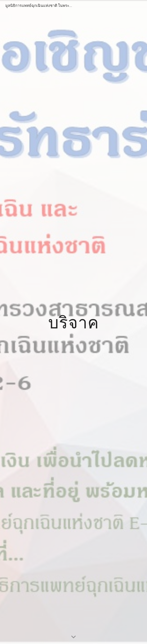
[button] (73, 637)
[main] (73, 322)
